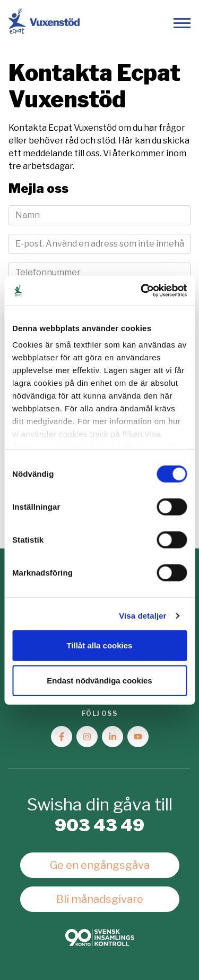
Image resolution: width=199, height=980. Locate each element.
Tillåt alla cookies (100, 645)
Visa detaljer (142, 616)
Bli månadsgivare (100, 899)
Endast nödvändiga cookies (99, 680)
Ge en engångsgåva (100, 865)
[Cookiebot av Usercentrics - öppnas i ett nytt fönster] (142, 291)
